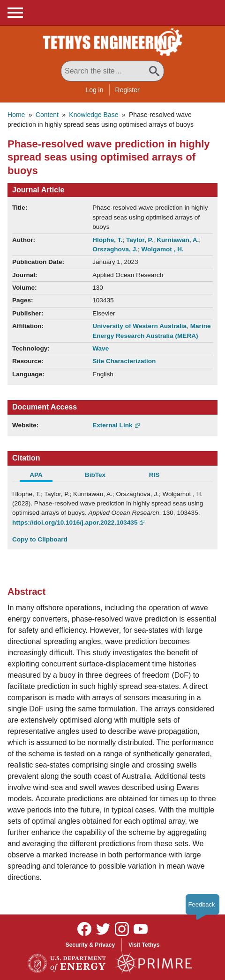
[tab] (42, 476)
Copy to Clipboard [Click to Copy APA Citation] (40, 539)
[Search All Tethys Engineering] (112, 71)
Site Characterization (124, 361)
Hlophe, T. (107, 240)
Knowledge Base (94, 115)
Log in (94, 90)
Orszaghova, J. (115, 249)
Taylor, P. (140, 240)
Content (47, 115)
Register (127, 90)
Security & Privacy (90, 945)
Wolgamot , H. (162, 249)
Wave (101, 348)
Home (16, 115)
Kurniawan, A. (178, 240)
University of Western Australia (139, 326)
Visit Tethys (144, 945)
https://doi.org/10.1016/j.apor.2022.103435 (75, 523)
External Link (112, 425)
